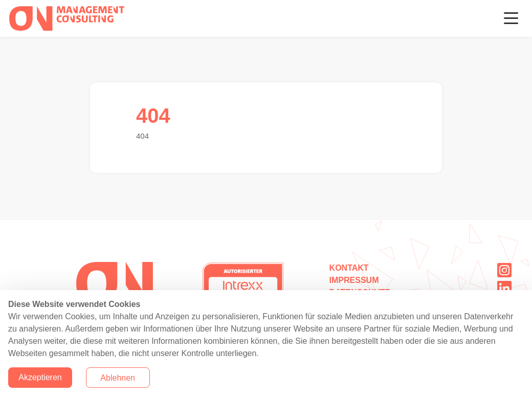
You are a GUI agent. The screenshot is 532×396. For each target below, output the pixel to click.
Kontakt (349, 268)
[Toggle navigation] (511, 18)
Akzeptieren (40, 377)
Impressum (354, 280)
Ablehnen (118, 378)
